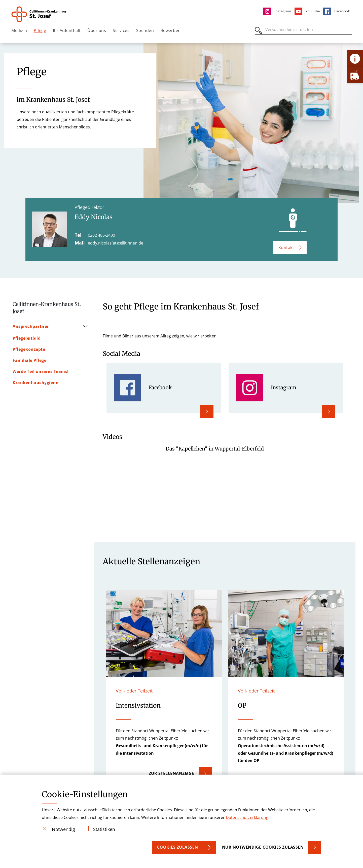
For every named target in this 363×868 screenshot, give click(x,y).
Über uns (97, 30)
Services (121, 30)
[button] (164, 690)
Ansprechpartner (31, 326)
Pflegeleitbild (27, 338)
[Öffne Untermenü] (85, 326)
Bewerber (170, 30)
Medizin (19, 30)
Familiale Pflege (29, 360)
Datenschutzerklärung (247, 817)
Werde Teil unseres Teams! (41, 371)
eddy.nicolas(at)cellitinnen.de (116, 243)
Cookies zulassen (178, 847)
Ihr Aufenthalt (67, 30)
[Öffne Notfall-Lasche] (355, 75)
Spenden (145, 30)
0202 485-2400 (101, 235)
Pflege (40, 30)
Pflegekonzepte (29, 349)
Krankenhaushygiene (35, 383)
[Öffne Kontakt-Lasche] (355, 59)
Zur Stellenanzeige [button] (171, 773)
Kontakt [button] (286, 248)
